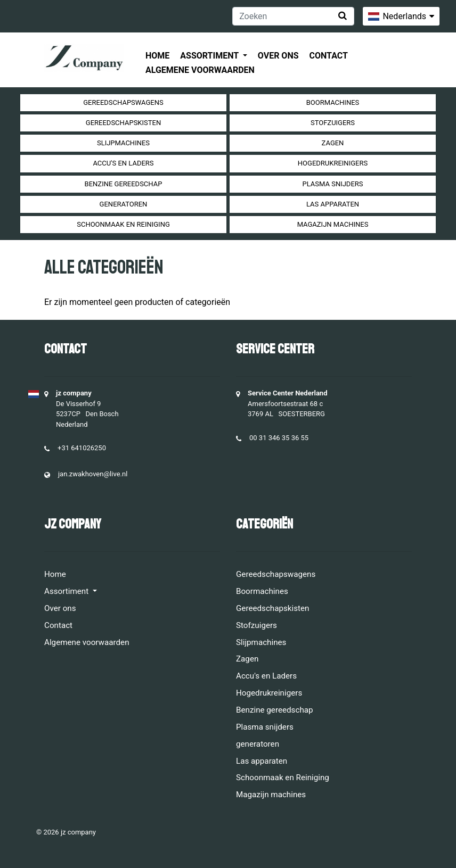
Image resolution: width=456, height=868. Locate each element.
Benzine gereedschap (124, 184)
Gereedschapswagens (123, 102)
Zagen (333, 143)
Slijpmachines (123, 143)
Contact (329, 56)
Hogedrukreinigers (333, 163)
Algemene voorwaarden (200, 70)
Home (157, 56)
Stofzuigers (333, 123)
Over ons (278, 56)
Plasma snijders (332, 184)
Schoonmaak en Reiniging (123, 224)
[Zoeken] (293, 16)
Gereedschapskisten (123, 123)
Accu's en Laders (123, 163)
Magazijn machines (333, 224)
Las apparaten (333, 204)
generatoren (124, 204)
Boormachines (333, 102)
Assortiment (210, 56)
